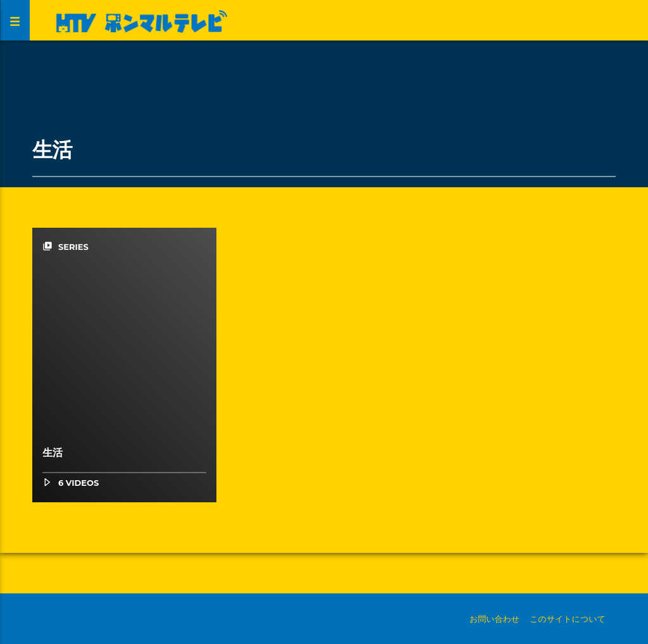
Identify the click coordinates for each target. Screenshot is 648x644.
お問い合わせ (495, 619)
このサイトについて (568, 619)
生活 (52, 453)
